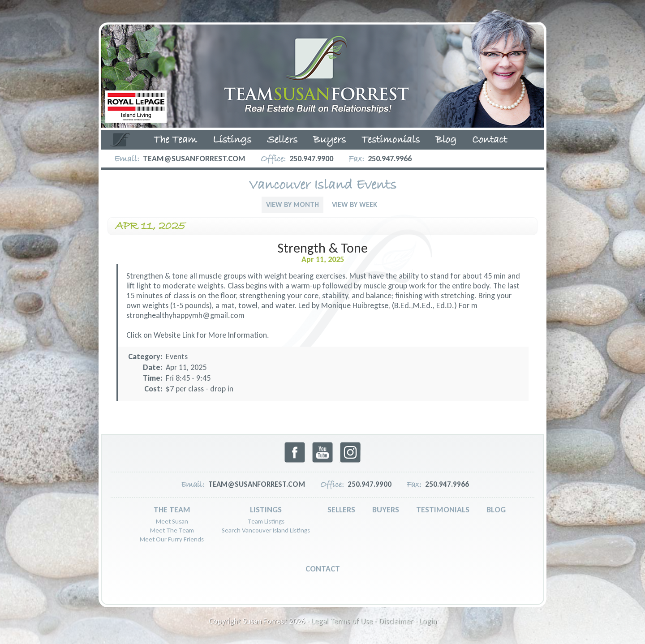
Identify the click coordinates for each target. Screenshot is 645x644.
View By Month (292, 204)
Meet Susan (172, 521)
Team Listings (266, 521)
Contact (490, 140)
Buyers (329, 140)
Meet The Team (172, 530)
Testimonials (391, 140)
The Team (175, 140)
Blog (446, 140)
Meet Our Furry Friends (172, 539)
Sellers (282, 140)
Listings (232, 140)
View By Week (355, 204)
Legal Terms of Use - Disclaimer (362, 621)
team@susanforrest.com (194, 159)
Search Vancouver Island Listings (266, 530)
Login (428, 621)
